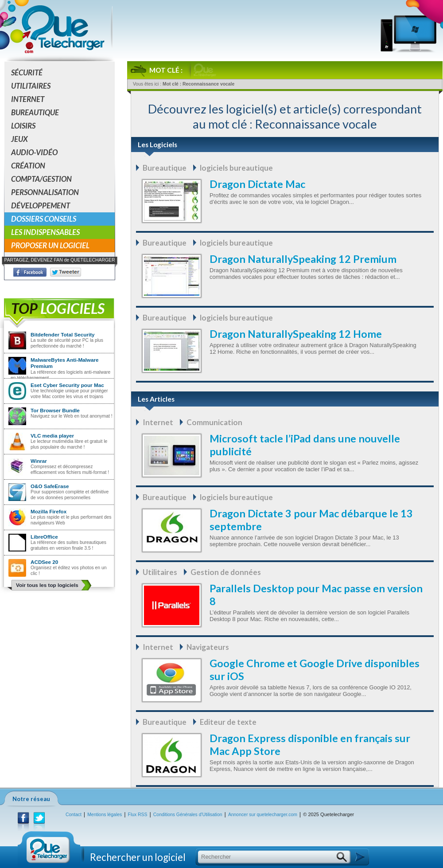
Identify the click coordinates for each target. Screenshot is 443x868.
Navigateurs (208, 647)
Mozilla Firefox (49, 511)
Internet (28, 99)
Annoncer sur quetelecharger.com (263, 815)
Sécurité (27, 72)
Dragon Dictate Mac (257, 184)
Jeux (19, 139)
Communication (214, 422)
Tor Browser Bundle (55, 410)
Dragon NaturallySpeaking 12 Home (296, 334)
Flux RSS (138, 815)
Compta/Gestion (41, 179)
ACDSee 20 (44, 562)
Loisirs (23, 126)
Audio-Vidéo (34, 152)
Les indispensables (45, 232)
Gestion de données (226, 572)
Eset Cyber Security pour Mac (67, 385)
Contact (74, 815)
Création (28, 166)
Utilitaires (31, 86)
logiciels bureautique (236, 168)
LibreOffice (44, 537)
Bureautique (35, 112)
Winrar (39, 461)
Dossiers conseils (44, 219)
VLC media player (52, 436)
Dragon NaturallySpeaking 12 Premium (303, 259)
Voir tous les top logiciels (47, 585)
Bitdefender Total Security (63, 334)
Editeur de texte (228, 722)
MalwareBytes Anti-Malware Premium (65, 363)
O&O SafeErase (50, 486)
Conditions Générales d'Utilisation (188, 815)
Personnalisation (45, 192)
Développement (41, 205)
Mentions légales (105, 815)
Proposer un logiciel (50, 245)
